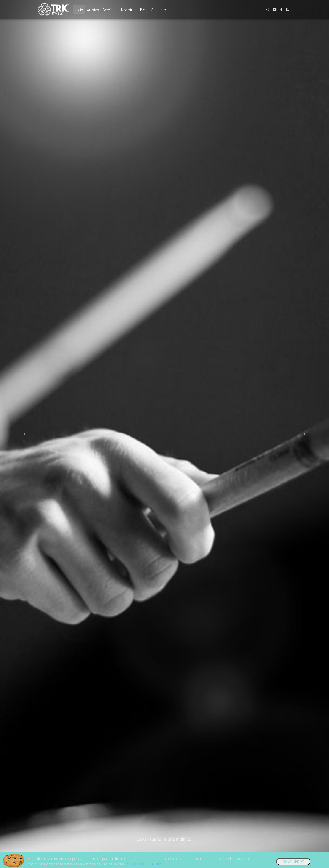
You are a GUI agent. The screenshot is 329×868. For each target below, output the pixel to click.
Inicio (80, 10)
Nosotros (129, 11)
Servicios (110, 11)
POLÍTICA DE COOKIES (144, 864)
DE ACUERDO (293, 862)
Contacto (159, 11)
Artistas (93, 11)
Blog (144, 11)
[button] (25, 434)
